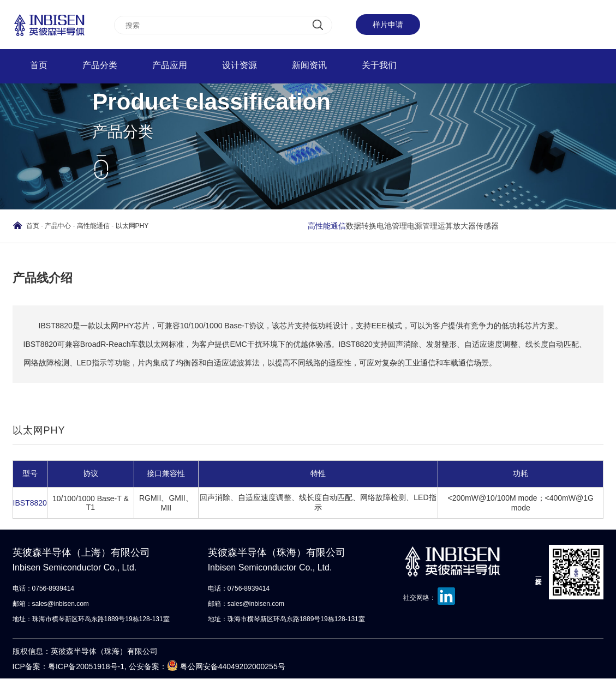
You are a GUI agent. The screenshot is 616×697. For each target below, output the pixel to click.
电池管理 (392, 226)
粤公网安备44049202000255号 (233, 666)
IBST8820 (30, 503)
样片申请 (388, 25)
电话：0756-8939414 (43, 588)
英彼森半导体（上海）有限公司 (92, 561)
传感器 (487, 226)
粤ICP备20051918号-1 (86, 666)
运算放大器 (457, 226)
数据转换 (361, 226)
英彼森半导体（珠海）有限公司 (288, 561)
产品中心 (58, 226)
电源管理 (422, 226)
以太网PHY (132, 226)
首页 (33, 226)
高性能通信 (93, 226)
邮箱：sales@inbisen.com (51, 604)
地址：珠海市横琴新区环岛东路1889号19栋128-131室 (91, 619)
